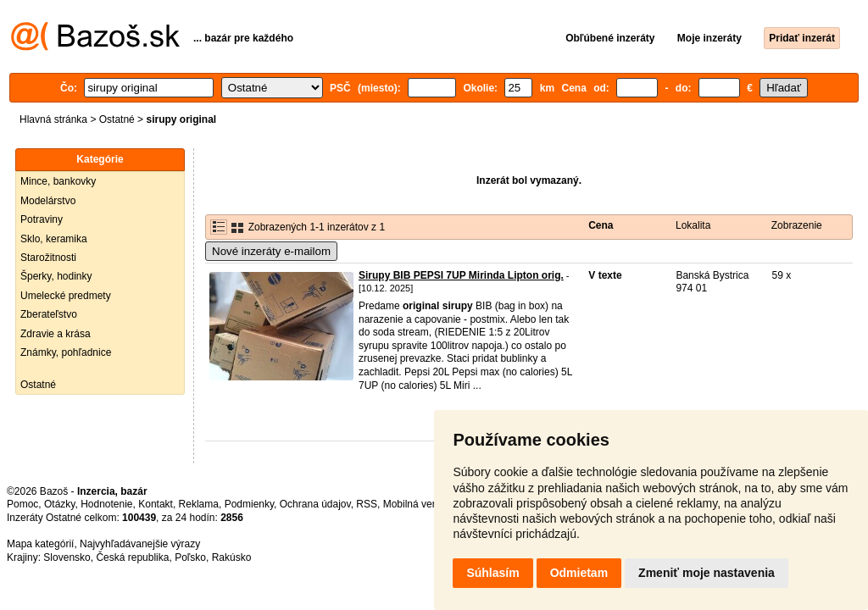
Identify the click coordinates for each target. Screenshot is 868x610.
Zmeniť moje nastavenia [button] (707, 573)
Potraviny (42, 219)
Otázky (59, 504)
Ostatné (117, 119)
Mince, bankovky (58, 181)
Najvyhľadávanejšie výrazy (140, 544)
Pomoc (22, 504)
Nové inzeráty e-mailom (271, 251)
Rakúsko (232, 557)
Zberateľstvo (49, 314)
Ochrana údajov (315, 504)
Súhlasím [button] (492, 573)
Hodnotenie (106, 504)
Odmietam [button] (579, 573)
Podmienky (249, 504)
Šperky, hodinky (56, 276)
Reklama (199, 504)
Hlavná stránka (53, 119)
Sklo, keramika (54, 239)
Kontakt (156, 504)
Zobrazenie (797, 225)
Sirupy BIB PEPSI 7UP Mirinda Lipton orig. (461, 275)
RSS (367, 504)
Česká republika (132, 557)
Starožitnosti (48, 258)
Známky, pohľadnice (66, 352)
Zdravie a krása (56, 334)
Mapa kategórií (40, 544)
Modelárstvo (48, 201)
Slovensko (67, 557)
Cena (601, 225)
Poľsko (190, 557)
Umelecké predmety (66, 296)
